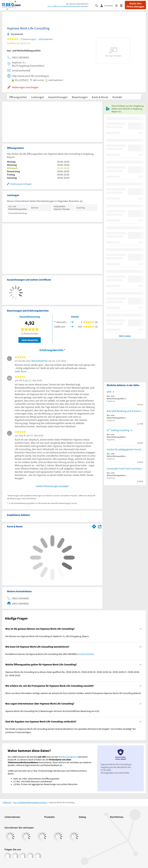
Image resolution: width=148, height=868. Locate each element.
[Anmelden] (108, 5)
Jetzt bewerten (30, 340)
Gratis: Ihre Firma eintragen (135, 5)
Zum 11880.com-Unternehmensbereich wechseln (68, 6)
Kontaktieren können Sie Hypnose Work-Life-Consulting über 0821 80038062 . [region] (50, 654)
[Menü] (122, 5)
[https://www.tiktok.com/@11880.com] (23, 856)
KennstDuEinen (40, 361)
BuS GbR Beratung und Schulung (124, 411)
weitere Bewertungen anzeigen (52, 486)
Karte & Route (100, 97)
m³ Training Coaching (118, 430)
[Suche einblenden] (98, 5)
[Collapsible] (141, 629)
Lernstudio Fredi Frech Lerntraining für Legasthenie (125, 469)
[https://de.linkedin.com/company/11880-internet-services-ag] (30, 856)
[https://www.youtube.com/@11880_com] (38, 856)
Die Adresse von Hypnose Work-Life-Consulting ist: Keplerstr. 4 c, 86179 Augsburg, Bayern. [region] (47, 636)
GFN (109, 392)
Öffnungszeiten (18, 97)
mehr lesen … (22, 371)
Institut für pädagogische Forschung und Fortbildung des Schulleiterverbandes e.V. (125, 449)
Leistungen (38, 97)
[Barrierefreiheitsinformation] (118, 5)
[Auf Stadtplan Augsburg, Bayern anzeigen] (100, 526)
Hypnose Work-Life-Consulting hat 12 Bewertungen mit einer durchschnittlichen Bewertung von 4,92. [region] (53, 711)
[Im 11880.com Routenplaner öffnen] (94, 526)
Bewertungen (80, 97)
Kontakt (117, 97)
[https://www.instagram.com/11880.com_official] (15, 856)
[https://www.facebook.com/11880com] (8, 856)
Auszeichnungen (58, 97)
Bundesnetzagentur (68, 757)
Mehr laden (125, 336)
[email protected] (86, 654)
